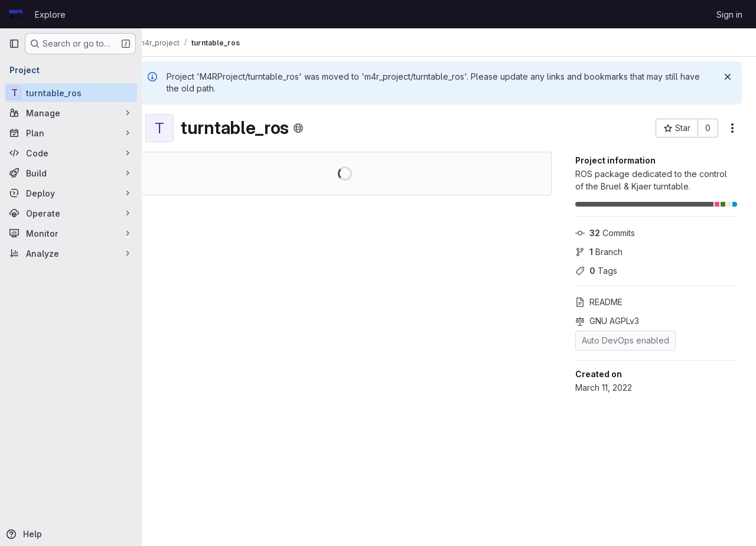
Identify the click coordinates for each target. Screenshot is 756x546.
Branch (599, 252)
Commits (605, 233)
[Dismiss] (728, 77)
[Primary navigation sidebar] (14, 44)
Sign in (729, 14)
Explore (50, 14)
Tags (596, 271)
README (599, 302)
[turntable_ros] (71, 93)
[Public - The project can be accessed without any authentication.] (316, 128)
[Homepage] (16, 14)
